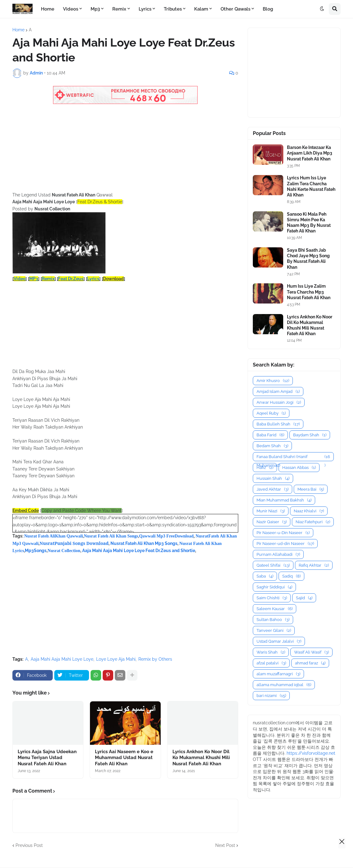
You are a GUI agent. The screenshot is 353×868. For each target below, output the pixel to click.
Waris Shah (271, 652)
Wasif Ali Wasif (311, 652)
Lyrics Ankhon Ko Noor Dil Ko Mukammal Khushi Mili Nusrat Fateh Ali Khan (201, 758)
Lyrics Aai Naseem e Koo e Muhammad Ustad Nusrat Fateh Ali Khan (124, 758)
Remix (48, 279)
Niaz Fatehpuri (313, 522)
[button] (322, 9)
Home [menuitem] (48, 9)
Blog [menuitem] (268, 9)
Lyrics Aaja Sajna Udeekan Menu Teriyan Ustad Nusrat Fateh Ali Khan (47, 758)
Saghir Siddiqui (274, 587)
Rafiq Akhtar (314, 565)
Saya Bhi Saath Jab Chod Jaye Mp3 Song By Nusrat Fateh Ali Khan (308, 259)
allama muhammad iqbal (284, 685)
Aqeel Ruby (271, 413)
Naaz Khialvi (309, 511)
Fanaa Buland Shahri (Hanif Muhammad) (293, 457)
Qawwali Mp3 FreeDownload (166, 536)
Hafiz (265, 468)
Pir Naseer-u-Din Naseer (283, 533)
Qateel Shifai (273, 565)
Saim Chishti (272, 598)
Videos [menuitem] (71, 9)
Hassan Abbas (299, 468)
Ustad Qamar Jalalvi (279, 641)
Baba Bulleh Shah (278, 424)
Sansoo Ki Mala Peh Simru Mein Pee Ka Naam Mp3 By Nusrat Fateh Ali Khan (309, 223)
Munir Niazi (271, 511)
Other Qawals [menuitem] (235, 9)
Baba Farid (270, 435)
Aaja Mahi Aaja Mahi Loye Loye (62, 659)
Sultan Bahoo (273, 620)
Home (18, 30)
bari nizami (271, 696)
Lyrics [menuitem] (145, 9)
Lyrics (93, 279)
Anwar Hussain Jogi (279, 402)
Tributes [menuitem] (173, 9)
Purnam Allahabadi (278, 554)
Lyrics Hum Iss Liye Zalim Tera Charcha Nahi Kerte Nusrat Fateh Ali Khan (311, 186)
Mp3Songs (36, 551)
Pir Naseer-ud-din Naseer (285, 544)
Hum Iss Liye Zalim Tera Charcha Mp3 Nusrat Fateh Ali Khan (309, 292)
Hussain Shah (273, 478)
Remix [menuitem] (119, 9)
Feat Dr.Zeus (71, 279)
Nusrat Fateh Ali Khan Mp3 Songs (144, 543)
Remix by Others (155, 659)
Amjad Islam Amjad (278, 391)
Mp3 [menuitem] (95, 9)
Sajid (304, 598)
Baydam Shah (310, 435)
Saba (265, 576)
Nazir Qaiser (272, 522)
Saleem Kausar (275, 609)
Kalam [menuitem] (201, 9)
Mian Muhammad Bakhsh (284, 500)
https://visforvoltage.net (311, 753)
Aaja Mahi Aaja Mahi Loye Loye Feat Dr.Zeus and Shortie (139, 551)
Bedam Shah (272, 446)
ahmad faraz (310, 663)
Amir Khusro (273, 381)
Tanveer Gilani (274, 630)
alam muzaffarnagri (278, 674)
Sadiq (291, 576)
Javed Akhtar (273, 489)
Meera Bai (311, 489)
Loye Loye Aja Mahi (116, 659)
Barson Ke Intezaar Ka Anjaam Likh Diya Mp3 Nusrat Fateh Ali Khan (310, 153)
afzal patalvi (271, 663)
